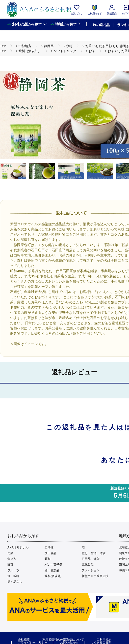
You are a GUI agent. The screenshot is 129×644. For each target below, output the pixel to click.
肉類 (10, 553)
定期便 (49, 547)
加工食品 (51, 553)
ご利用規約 (104, 640)
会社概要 (24, 640)
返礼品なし (15, 582)
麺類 (48, 559)
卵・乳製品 (52, 570)
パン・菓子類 (53, 565)
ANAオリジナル (18, 547)
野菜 (10, 565)
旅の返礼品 (101, 25)
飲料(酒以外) (53, 576)
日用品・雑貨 (91, 559)
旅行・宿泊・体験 (94, 553)
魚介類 (12, 559)
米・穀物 (13, 576)
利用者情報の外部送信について (63, 640)
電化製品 (88, 565)
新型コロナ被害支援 (95, 576)
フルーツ (13, 570)
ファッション (91, 570)
